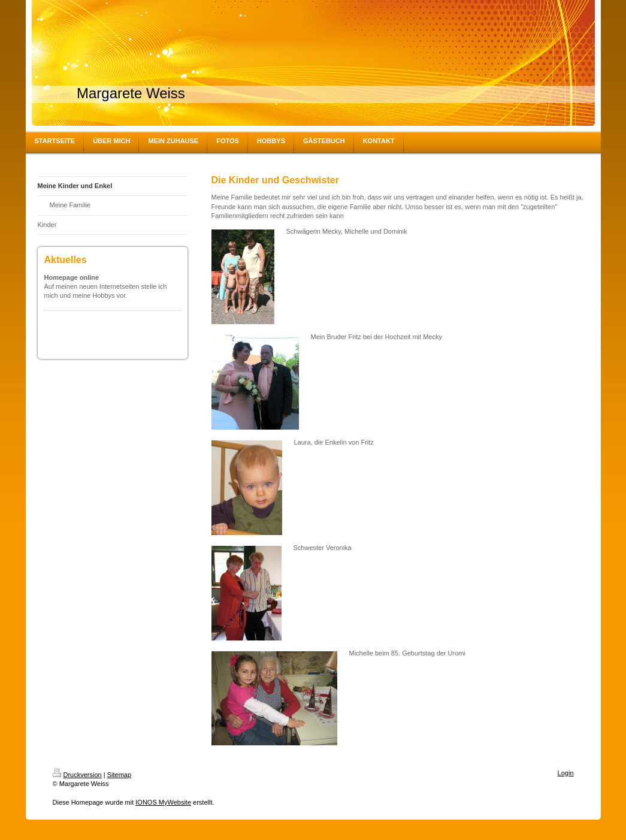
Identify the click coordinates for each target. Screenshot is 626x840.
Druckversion (77, 775)
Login (566, 773)
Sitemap (119, 775)
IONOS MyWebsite (163, 802)
